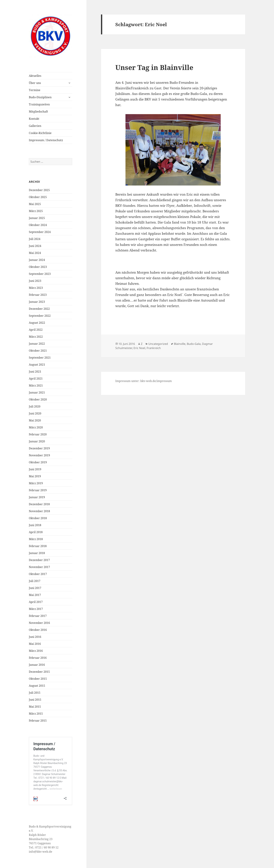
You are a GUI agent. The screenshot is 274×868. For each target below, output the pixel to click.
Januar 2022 (37, 344)
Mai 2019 (35, 476)
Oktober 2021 (38, 351)
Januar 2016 (37, 665)
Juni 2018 (35, 525)
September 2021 (40, 358)
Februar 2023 (38, 295)
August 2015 (37, 686)
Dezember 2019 (39, 448)
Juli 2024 (35, 239)
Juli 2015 (35, 693)
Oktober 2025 (38, 197)
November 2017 (39, 567)
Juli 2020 (35, 406)
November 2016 (39, 623)
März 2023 (36, 288)
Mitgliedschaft (38, 112)
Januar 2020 (37, 441)
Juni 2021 (35, 372)
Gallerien (35, 126)
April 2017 (36, 602)
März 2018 (36, 539)
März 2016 (36, 651)
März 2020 (36, 427)
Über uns (35, 83)
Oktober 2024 (38, 225)
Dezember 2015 (39, 672)
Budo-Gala (194, 344)
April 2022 (36, 330)
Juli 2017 (35, 581)
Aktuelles (35, 76)
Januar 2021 (37, 392)
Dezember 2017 (39, 560)
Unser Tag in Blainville (154, 67)
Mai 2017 (35, 595)
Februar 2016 (38, 658)
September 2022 (40, 316)
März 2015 (36, 714)
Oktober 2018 (38, 518)
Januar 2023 (37, 302)
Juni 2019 (35, 469)
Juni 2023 (35, 281)
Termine (35, 90)
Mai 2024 (35, 253)
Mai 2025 (35, 204)
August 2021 (37, 365)
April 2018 (36, 532)
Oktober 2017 (38, 574)
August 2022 (37, 323)
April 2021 (36, 379)
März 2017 (36, 609)
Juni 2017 (35, 588)
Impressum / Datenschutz (46, 140)
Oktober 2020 (38, 399)
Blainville (180, 344)
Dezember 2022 (39, 309)
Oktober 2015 (38, 679)
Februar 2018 (38, 546)
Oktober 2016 (38, 630)
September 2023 (40, 274)
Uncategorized (158, 344)
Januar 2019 (37, 497)
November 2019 (39, 455)
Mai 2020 (35, 420)
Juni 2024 (35, 246)
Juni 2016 (35, 637)
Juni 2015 (35, 700)
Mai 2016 (35, 644)
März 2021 (36, 385)
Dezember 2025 (39, 190)
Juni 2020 (35, 413)
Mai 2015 (35, 707)
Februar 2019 (38, 490)
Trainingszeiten (39, 104)
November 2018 (39, 511)
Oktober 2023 (38, 267)
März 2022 (36, 337)
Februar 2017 (38, 616)
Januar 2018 (37, 553)
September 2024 (40, 232)
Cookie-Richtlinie (40, 133)
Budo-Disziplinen (40, 97)
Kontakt (34, 119)
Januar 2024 (37, 260)
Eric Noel (139, 348)
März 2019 (36, 483)
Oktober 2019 (38, 462)
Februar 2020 (38, 434)
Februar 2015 (38, 721)
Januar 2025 (37, 218)
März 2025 (36, 211)
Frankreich (154, 348)
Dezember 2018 (39, 504)
